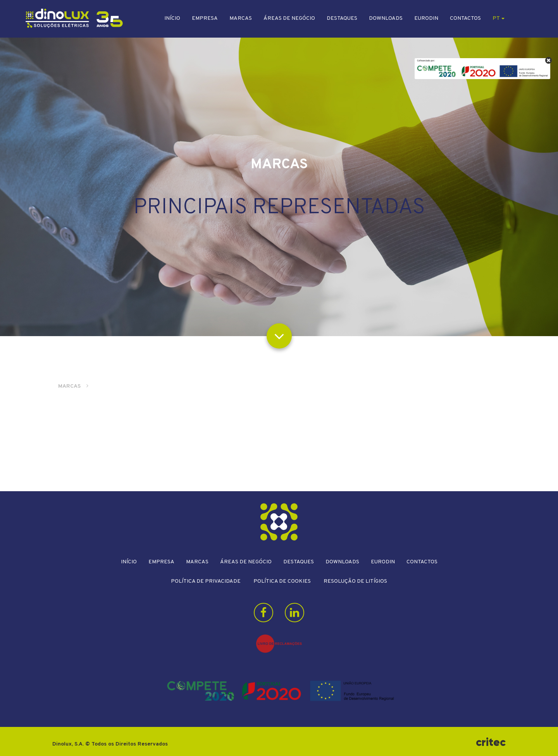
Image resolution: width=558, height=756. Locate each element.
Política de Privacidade (206, 581)
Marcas (241, 18)
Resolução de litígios (355, 581)
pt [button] (499, 18)
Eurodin (426, 18)
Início (172, 18)
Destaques (342, 18)
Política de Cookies (282, 581)
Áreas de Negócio (289, 18)
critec (491, 742)
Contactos (465, 18)
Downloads (386, 18)
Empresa (205, 18)
